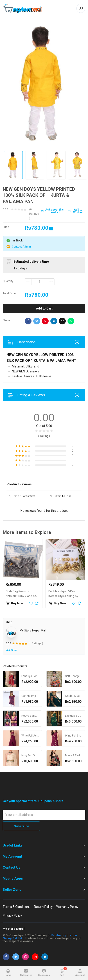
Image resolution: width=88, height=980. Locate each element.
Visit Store (11, 650)
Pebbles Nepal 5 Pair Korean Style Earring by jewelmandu (63, 596)
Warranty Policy (67, 907)
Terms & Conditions (17, 907)
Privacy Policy (12, 916)
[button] (26, 496)
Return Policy (43, 907)
